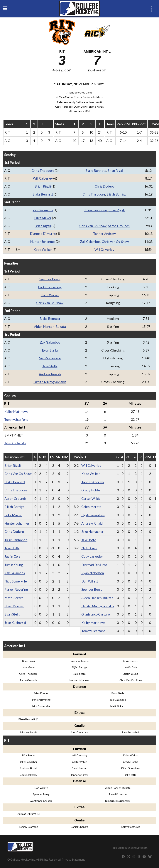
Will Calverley (43, 178)
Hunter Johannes (43, 242)
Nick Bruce (89, 548)
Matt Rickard (14, 598)
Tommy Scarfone (16, 419)
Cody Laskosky (92, 556)
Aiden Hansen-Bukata (50, 326)
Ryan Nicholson (93, 573)
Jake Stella (50, 366)
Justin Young (14, 565)
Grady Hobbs (91, 490)
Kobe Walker (43, 250)
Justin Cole (12, 556)
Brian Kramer (14, 606)
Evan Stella (50, 350)
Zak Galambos (43, 210)
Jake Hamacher (92, 531)
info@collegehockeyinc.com (130, 848)
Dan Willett (90, 581)
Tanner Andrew (104, 234)
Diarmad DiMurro (43, 234)
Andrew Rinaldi (50, 374)
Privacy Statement (73, 859)
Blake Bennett (96, 170)
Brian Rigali (115, 170)
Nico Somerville (50, 358)
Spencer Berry (50, 279)
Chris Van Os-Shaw (93, 226)
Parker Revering (50, 287)
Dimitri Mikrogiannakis (50, 382)
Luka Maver (43, 218)
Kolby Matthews (16, 411)
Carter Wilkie (91, 498)
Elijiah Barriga (116, 194)
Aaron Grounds (119, 226)
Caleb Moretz (91, 507)
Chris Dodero (104, 186)
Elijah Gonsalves (93, 515)
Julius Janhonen (96, 210)
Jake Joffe (89, 540)
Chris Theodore (43, 170)
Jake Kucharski (15, 443)
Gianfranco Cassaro (96, 614)
